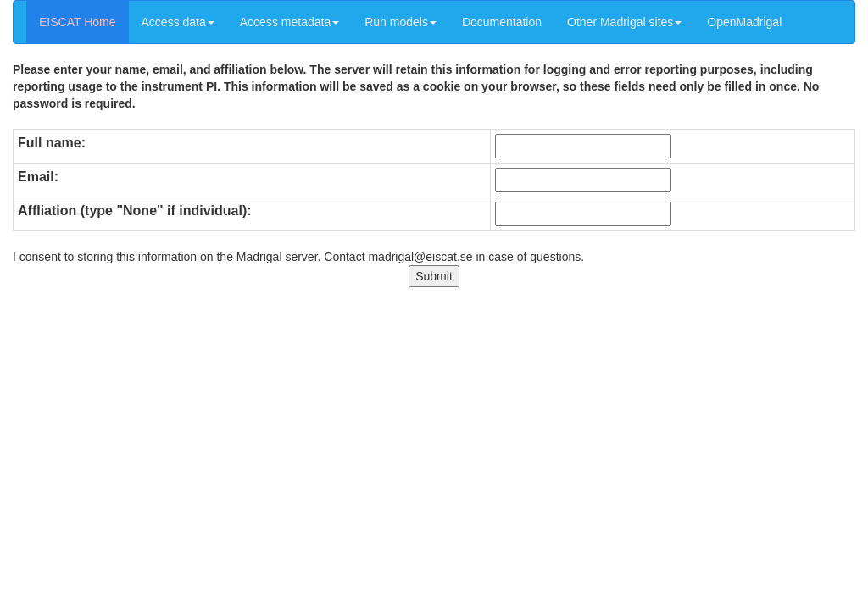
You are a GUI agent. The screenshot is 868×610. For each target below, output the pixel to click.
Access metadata (289, 22)
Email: (38, 177)
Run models (401, 22)
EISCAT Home (78, 22)
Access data (178, 22)
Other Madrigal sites (624, 22)
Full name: (52, 143)
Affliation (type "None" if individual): (135, 211)
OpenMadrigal (744, 22)
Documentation (502, 22)
